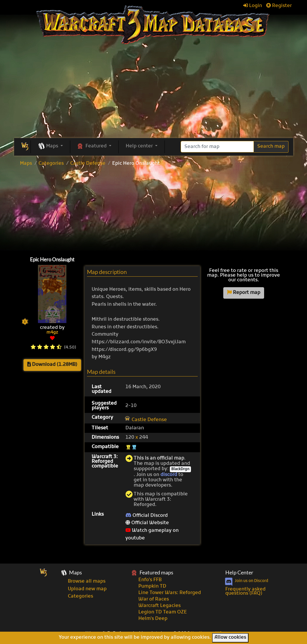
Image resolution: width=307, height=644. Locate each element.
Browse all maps (87, 581)
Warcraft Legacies (160, 606)
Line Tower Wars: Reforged (170, 593)
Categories (51, 164)
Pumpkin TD (152, 586)
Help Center (239, 572)
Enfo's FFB (150, 580)
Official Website (147, 523)
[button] (50, 147)
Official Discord (147, 516)
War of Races (154, 599)
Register (279, 6)
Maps (26, 164)
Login (253, 6)
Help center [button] (140, 146)
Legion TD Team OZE (163, 612)
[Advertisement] (154, 210)
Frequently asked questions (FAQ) (245, 591)
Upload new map (87, 589)
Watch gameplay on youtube (152, 534)
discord (169, 475)
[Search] (217, 147)
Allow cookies (230, 638)
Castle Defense (88, 164)
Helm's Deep (153, 619)
